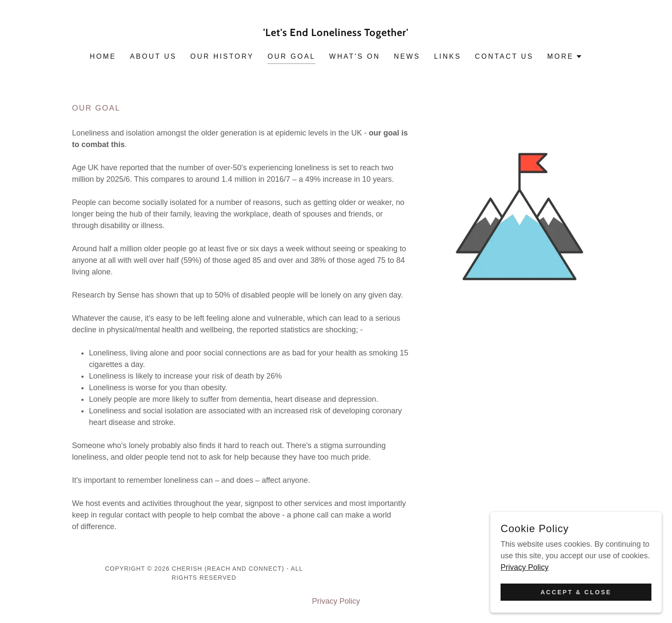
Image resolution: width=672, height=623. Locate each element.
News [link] (407, 56)
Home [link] (103, 56)
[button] (565, 57)
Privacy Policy (525, 567)
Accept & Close (576, 592)
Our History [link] (222, 56)
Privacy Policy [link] (336, 601)
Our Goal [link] (291, 56)
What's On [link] (355, 56)
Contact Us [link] (504, 56)
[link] (336, 33)
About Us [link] (153, 56)
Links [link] (448, 56)
